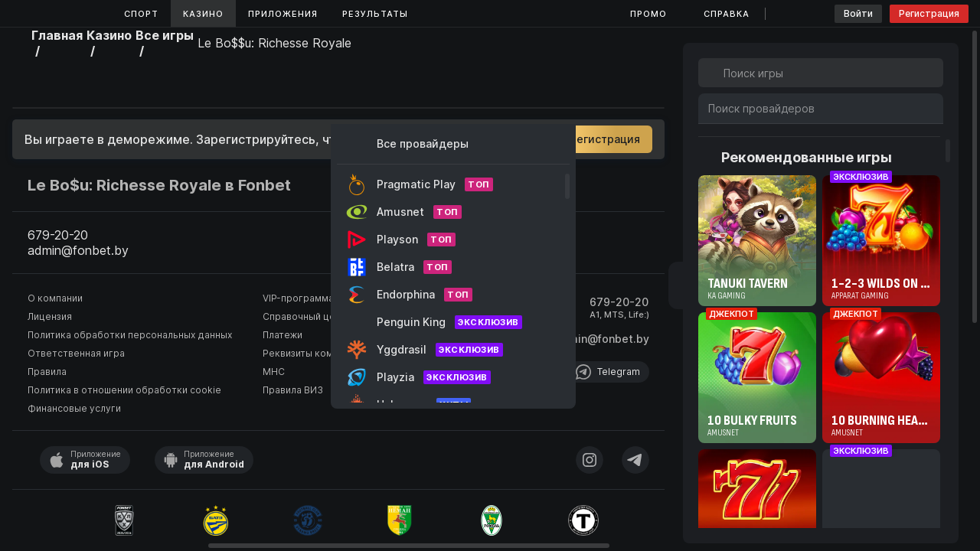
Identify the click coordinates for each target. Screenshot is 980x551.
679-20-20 (619, 302)
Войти (858, 13)
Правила (47, 372)
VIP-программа (298, 298)
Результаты (375, 14)
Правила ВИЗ (293, 390)
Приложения (283, 14)
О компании (55, 298)
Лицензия (50, 316)
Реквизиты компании (311, 353)
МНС (274, 372)
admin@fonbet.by (602, 339)
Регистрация (929, 13)
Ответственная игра (76, 353)
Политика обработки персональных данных (130, 335)
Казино (203, 14)
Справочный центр (307, 316)
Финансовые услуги (74, 408)
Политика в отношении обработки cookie (124, 390)
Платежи (283, 335)
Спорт (141, 14)
